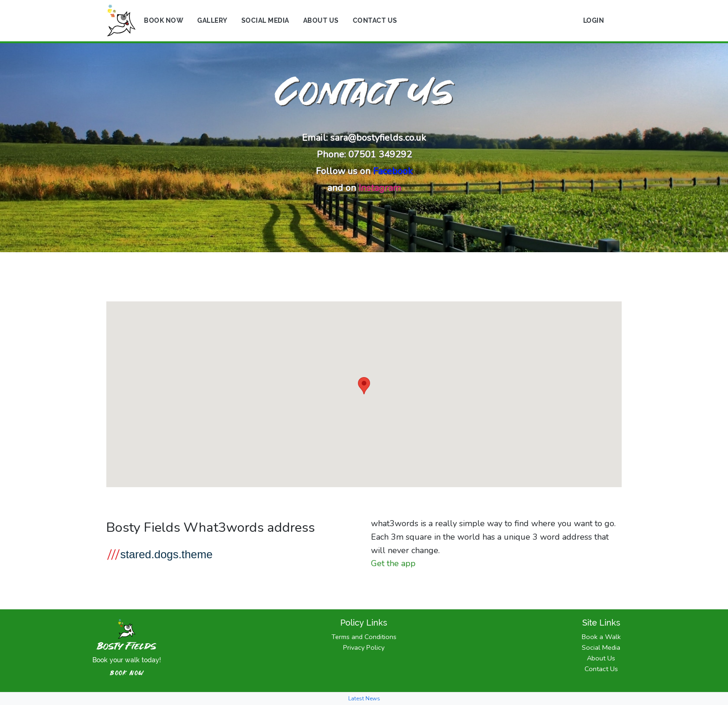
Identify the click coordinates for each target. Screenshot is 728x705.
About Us (321, 20)
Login (594, 20)
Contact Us (375, 20)
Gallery (212, 20)
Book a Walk (601, 637)
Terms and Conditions (364, 637)
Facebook (393, 171)
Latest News (364, 698)
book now (127, 673)
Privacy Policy (364, 647)
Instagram (380, 188)
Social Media (265, 20)
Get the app (393, 563)
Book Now (164, 20)
